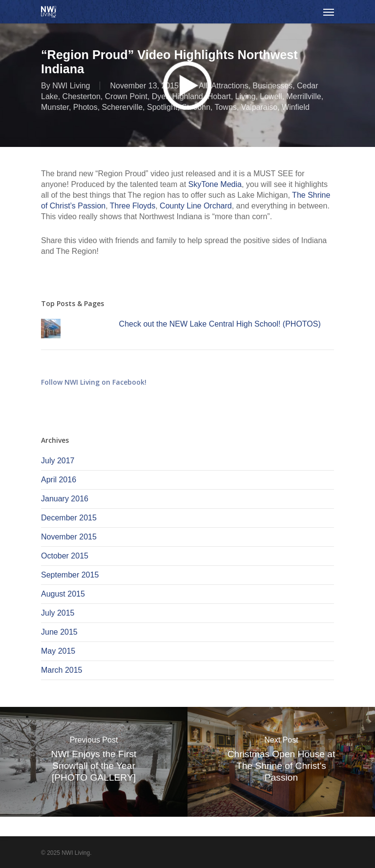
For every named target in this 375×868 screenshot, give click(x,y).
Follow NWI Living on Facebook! (94, 382)
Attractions (230, 86)
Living (246, 96)
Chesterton (82, 96)
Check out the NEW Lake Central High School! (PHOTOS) (220, 324)
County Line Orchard (195, 206)
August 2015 (63, 594)
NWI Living (71, 86)
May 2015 (58, 651)
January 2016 (65, 499)
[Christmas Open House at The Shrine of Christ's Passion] (281, 762)
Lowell (271, 96)
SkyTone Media (215, 184)
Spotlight (162, 107)
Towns (225, 107)
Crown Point (126, 96)
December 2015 (69, 518)
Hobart (219, 96)
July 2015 (58, 613)
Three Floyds (133, 206)
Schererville (123, 107)
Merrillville (304, 96)
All (203, 86)
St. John (196, 107)
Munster (55, 107)
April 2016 (59, 480)
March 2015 (62, 670)
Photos (85, 107)
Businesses (272, 86)
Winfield (296, 107)
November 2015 (69, 537)
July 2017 (58, 461)
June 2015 (59, 632)
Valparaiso (259, 107)
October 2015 (65, 556)
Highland (188, 96)
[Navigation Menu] (329, 12)
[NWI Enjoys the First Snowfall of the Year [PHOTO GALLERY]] (94, 762)
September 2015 (70, 575)
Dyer (160, 96)
